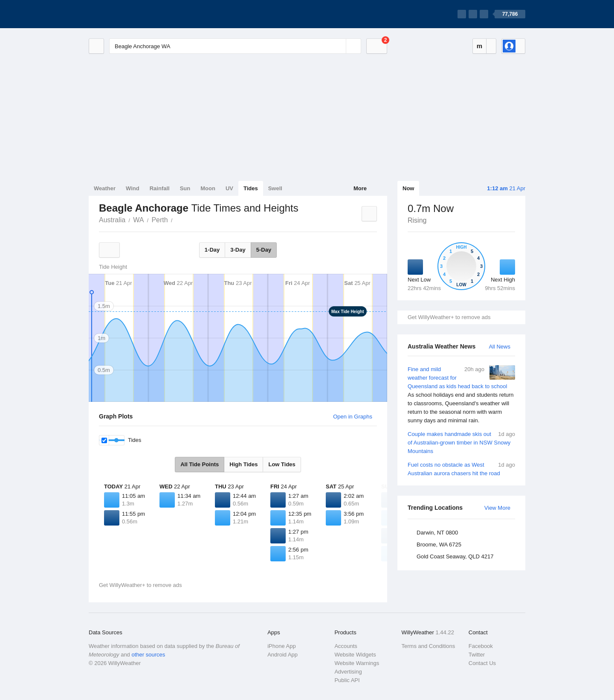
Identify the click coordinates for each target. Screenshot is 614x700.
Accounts (346, 646)
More (360, 188)
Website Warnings (357, 663)
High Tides (243, 464)
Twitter (477, 655)
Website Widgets (355, 655)
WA (138, 220)
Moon (208, 188)
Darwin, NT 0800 (437, 533)
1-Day (212, 250)
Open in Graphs (353, 417)
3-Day (238, 250)
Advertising (348, 672)
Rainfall (160, 188)
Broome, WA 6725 (439, 545)
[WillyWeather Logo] (129, 14)
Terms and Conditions (429, 646)
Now (408, 188)
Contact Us (482, 663)
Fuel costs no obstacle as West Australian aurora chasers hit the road (461, 469)
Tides (251, 188)
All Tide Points (200, 464)
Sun (185, 188)
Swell (275, 188)
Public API (347, 680)
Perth (159, 220)
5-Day (264, 250)
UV (229, 188)
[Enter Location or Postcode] (235, 46)
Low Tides (282, 464)
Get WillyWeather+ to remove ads (449, 317)
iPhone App (282, 646)
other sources (148, 655)
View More (497, 508)
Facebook (481, 646)
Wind (133, 188)
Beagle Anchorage (177, 219)
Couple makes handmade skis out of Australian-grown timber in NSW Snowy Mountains (461, 442)
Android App (282, 655)
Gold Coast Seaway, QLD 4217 (455, 556)
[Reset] (339, 46)
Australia (112, 220)
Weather (105, 188)
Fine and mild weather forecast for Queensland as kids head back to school (461, 395)
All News (500, 347)
